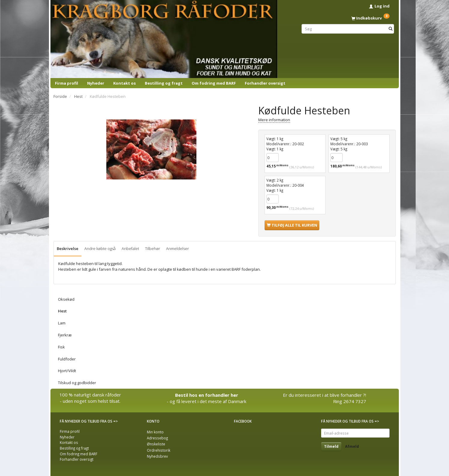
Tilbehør (153, 249)
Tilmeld (331, 446)
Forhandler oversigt (265, 83)
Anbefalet (130, 249)
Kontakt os (124, 83)
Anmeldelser (177, 249)
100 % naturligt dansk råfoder (90, 395)
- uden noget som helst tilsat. (90, 401)
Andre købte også (100, 249)
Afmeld (352, 446)
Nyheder (96, 83)
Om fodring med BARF (214, 83)
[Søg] (391, 29)
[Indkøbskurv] (348, 18)
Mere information (274, 120)
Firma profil (67, 83)
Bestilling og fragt (164, 83)
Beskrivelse (68, 249)
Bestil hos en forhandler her (207, 395)
